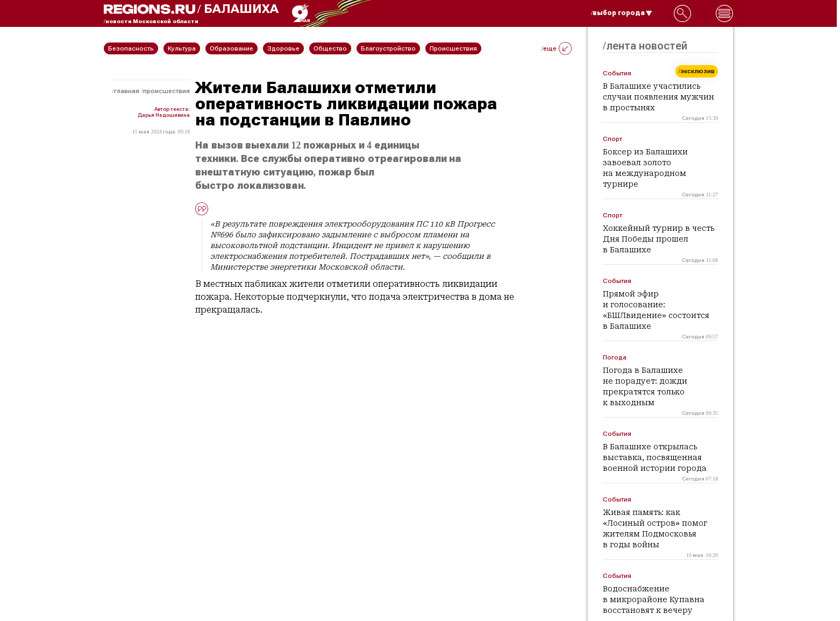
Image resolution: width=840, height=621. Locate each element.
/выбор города (622, 13)
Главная (127, 91)
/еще (557, 48)
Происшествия (166, 91)
